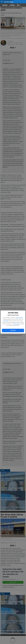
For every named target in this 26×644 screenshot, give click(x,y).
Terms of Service (19, 318)
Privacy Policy (6, 321)
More (19, 5)
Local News (5, 5)
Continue (13, 330)
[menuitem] (19, 5)
